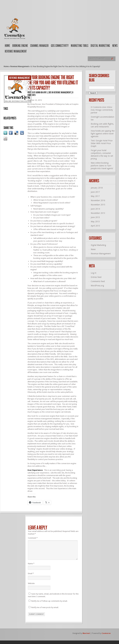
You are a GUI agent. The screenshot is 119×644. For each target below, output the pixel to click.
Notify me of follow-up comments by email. (49, 604)
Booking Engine (20, 46)
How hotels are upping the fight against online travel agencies (103, 134)
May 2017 (95, 196)
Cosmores (106, 637)
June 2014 (95, 209)
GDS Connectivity (60, 46)
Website (31, 587)
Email (31, 577)
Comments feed (98, 281)
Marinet (86, 637)
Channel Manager (39, 46)
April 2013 (95, 226)
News (115, 46)
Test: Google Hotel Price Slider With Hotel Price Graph (102, 143)
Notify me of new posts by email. (45, 611)
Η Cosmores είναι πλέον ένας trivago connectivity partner (102, 110)
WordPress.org (97, 286)
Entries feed (96, 277)
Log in (94, 273)
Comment (33, 538)
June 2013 (95, 217)
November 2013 (98, 213)
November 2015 (98, 205)
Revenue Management (16, 51)
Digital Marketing (100, 46)
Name (31, 567)
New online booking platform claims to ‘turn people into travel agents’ (102, 166)
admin (38, 92)
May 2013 (95, 222)
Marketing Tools (80, 46)
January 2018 (97, 188)
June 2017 (95, 192)
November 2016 (98, 200)
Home (7, 46)
